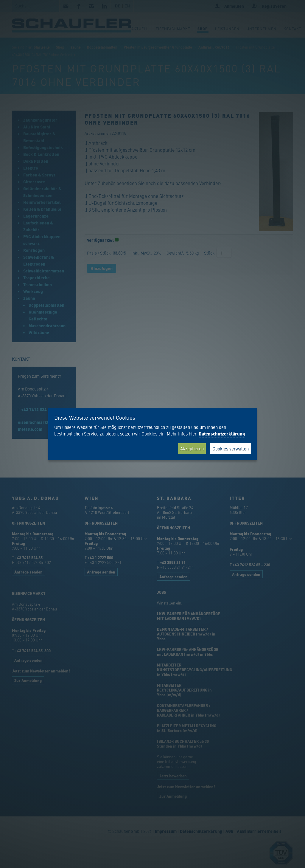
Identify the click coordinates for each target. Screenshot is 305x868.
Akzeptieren (192, 448)
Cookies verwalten (231, 448)
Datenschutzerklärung (222, 434)
